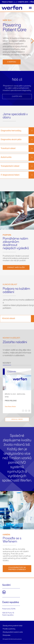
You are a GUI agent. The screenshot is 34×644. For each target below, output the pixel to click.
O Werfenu (12, 62)
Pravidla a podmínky (9, 629)
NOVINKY (7, 363)
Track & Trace (9, 2)
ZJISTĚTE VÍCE (17, 96)
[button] (32, 54)
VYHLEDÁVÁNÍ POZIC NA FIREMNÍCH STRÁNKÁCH (17, 569)
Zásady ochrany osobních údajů (13, 626)
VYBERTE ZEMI (23, 2)
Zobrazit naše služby (16, 267)
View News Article (10, 407)
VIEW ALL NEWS (17, 419)
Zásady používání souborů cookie (13, 632)
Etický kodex (7, 635)
